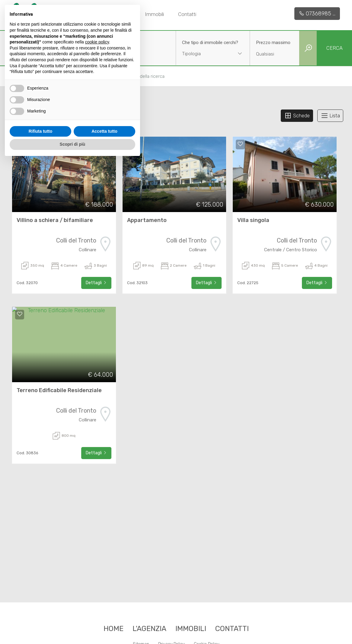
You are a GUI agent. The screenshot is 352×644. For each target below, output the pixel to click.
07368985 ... (317, 14)
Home (114, 629)
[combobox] (213, 54)
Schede (297, 116)
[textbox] (206, 54)
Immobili (154, 14)
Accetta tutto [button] (104, 131)
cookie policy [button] (97, 42)
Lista (330, 116)
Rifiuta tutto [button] (41, 131)
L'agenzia (149, 629)
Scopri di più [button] (73, 144)
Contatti (187, 14)
